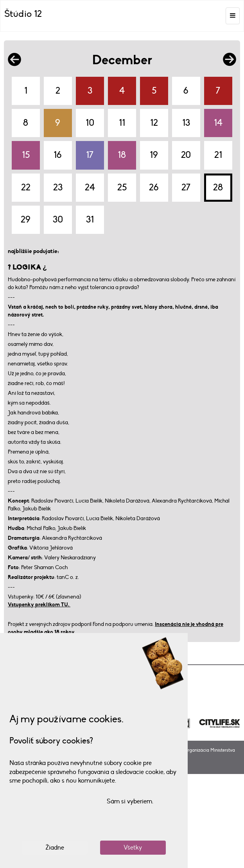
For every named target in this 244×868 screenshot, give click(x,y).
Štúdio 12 (23, 14)
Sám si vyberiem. (130, 801)
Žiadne (55, 848)
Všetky (133, 848)
